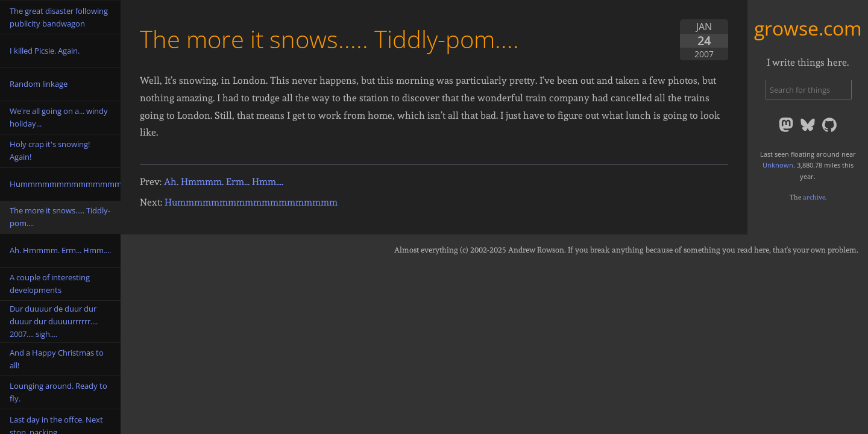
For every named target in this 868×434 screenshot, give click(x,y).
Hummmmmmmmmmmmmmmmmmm (251, 202)
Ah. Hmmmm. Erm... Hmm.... (224, 182)
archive (814, 197)
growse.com (808, 28)
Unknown (778, 165)
